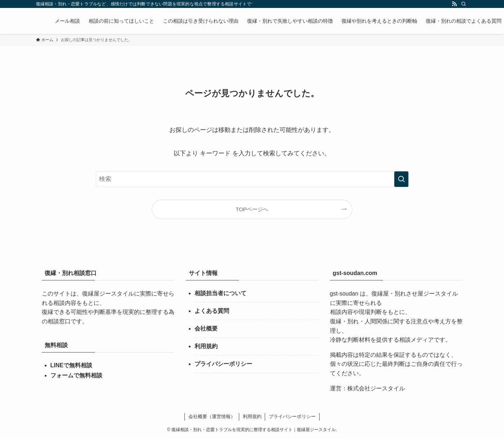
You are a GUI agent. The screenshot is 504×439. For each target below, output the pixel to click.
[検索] (464, 4)
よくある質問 (212, 311)
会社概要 (206, 329)
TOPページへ (252, 209)
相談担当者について (220, 293)
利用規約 (206, 346)
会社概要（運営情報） (212, 416)
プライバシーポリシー (223, 364)
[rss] (454, 4)
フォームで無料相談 (76, 375)
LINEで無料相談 (71, 365)
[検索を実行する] (401, 179)
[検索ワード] (252, 179)
